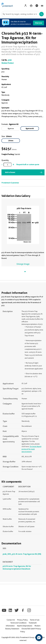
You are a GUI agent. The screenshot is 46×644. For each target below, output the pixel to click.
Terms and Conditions (18, 623)
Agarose (11, 128)
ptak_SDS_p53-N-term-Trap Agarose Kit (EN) (22, 554)
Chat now (39, 23)
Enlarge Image (23, 264)
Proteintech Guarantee (10, 183)
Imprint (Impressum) (25, 626)
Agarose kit (30, 128)
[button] (39, 638)
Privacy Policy (22, 620)
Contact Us (11, 620)
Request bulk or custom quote (28, 164)
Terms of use (35, 620)
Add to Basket (10, 172)
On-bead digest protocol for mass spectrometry (31, 449)
